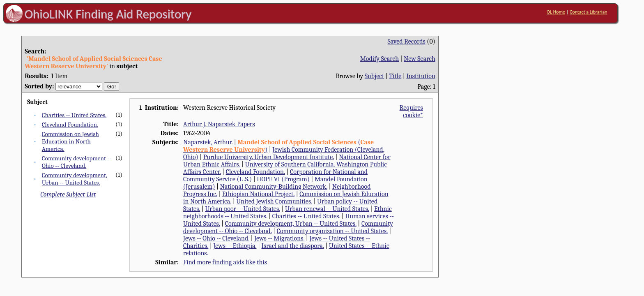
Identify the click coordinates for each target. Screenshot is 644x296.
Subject (374, 76)
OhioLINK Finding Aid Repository (108, 14)
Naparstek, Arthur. (208, 142)
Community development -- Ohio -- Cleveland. (77, 162)
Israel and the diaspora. (293, 246)
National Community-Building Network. (274, 187)
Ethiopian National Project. (258, 194)
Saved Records (407, 42)
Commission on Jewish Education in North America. (70, 141)
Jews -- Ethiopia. (235, 246)
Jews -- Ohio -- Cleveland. (216, 238)
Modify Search (379, 59)
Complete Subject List (68, 194)
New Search (420, 59)
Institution (421, 76)
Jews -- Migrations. (279, 238)
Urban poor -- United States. (243, 209)
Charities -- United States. (74, 115)
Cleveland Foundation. (70, 125)
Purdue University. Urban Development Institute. (269, 157)
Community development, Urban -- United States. (75, 179)
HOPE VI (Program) (283, 179)
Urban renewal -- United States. (327, 209)
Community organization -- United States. (332, 231)
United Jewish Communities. (274, 201)
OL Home (556, 12)
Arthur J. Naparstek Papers (219, 124)
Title (395, 76)
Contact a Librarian (589, 12)
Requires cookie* (411, 111)
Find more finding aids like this (225, 262)
